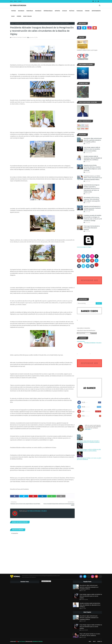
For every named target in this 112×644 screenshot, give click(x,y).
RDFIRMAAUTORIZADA (38, 641)
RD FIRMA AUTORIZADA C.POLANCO (19, 37)
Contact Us (100, 641)
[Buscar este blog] (86, 303)
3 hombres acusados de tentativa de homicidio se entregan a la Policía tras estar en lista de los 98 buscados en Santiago (93, 218)
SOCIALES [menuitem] (65, 11)
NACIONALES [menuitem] (21, 11)
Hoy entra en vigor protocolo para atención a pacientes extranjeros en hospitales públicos (93, 140)
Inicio (12, 23)
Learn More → (88, 429)
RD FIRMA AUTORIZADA (18, 5)
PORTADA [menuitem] (14, 11)
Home (11, 1)
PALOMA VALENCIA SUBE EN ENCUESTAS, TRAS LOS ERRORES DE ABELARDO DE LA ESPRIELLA (93, 158)
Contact (20, 1)
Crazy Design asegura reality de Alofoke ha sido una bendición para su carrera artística (92, 149)
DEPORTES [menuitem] (57, 11)
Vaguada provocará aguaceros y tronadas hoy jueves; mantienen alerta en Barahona (92, 208)
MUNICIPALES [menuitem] (30, 11)
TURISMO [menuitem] (87, 11)
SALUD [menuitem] (13, 16)
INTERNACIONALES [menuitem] (48, 11)
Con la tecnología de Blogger (89, 246)
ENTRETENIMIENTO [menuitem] (96, 11)
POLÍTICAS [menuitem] (72, 11)
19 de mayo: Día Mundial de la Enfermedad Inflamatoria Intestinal (92, 228)
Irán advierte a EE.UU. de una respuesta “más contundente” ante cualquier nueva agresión (92, 199)
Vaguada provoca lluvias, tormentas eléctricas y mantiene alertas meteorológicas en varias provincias (92, 168)
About (15, 1)
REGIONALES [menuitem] (38, 11)
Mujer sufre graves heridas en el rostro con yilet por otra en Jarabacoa (90, 635)
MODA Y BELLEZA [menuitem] (27, 16)
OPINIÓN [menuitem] (19, 16)
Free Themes (22, 641)
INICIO (90, 641)
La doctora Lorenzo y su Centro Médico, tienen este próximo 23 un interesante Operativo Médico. (93, 178)
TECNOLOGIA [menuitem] (80, 11)
